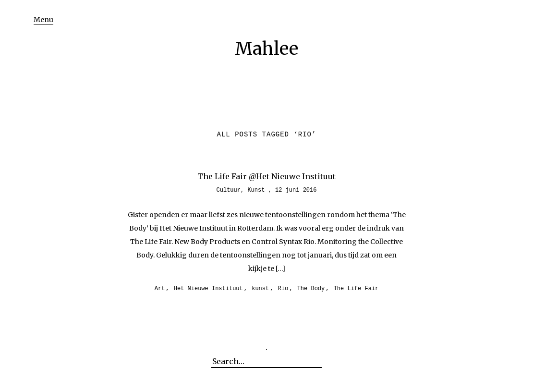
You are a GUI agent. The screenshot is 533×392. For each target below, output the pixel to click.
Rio (283, 289)
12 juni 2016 (296, 190)
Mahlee (266, 49)
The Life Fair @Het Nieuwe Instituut (266, 176)
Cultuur (229, 190)
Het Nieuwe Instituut (208, 289)
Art (160, 289)
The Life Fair (356, 289)
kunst (260, 289)
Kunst (256, 190)
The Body (311, 289)
